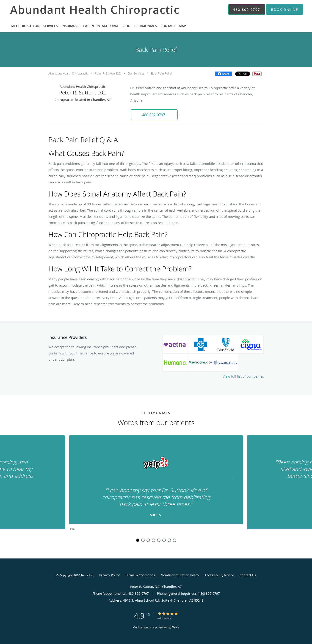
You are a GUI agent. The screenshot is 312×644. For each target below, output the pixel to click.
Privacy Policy (109, 575)
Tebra (176, 627)
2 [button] (143, 540)
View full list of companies (243, 376)
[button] (284, 9)
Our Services (136, 73)
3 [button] (148, 540)
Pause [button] (72, 529)
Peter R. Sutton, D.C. (108, 73)
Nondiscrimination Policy (180, 575)
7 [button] (169, 540)
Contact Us (248, 575)
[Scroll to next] (231, 480)
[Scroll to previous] (82, 480)
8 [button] (175, 540)
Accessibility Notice (219, 575)
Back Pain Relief (162, 73)
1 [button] (138, 540)
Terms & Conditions (140, 575)
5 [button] (159, 540)
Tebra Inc (87, 575)
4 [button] (153, 540)
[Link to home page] (89, 9)
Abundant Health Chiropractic (68, 73)
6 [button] (164, 540)
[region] (156, 484)
